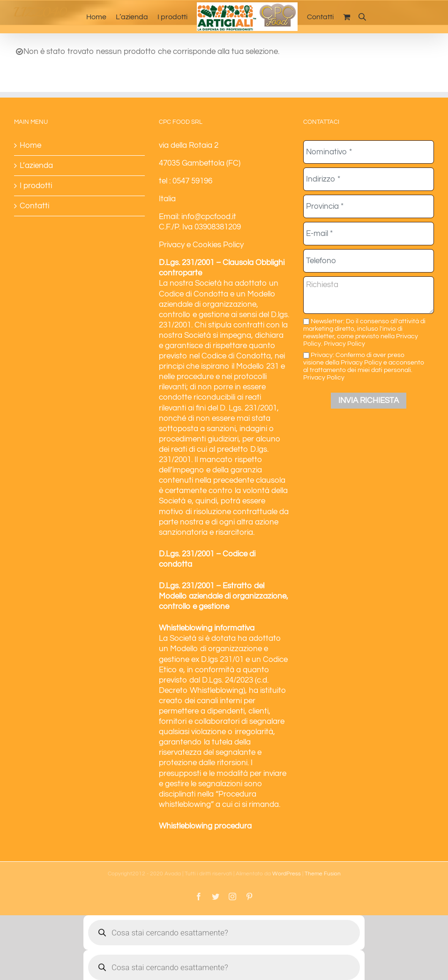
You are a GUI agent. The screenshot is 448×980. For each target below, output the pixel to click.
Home (30, 145)
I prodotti (36, 186)
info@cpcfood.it (209, 217)
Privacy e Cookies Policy (201, 245)
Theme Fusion (323, 874)
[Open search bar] (362, 17)
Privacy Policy (344, 344)
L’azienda (36, 166)
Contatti (34, 206)
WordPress (287, 874)
